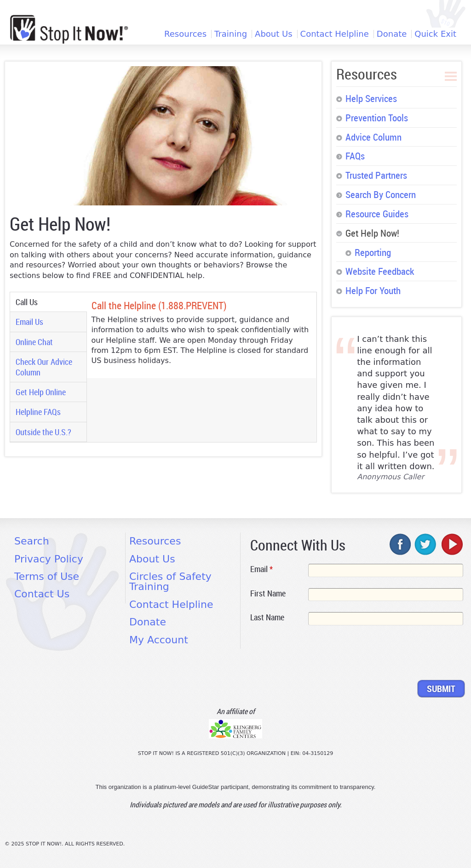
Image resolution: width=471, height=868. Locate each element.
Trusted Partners (376, 175)
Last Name (267, 617)
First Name (268, 593)
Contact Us (42, 594)
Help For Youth (373, 290)
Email (261, 569)
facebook (401, 544)
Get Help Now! (372, 233)
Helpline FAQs (38, 412)
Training (231, 34)
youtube (451, 544)
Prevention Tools (377, 118)
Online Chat (34, 342)
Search (32, 541)
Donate (392, 34)
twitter (426, 544)
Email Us (29, 322)
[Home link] (69, 29)
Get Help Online (41, 392)
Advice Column (373, 137)
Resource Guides (377, 214)
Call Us (45, 302)
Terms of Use (47, 576)
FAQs (355, 156)
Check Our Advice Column (44, 367)
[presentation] (320, 654)
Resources (185, 34)
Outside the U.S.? (43, 432)
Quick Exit (435, 34)
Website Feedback (380, 271)
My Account (159, 640)
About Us (274, 34)
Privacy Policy (49, 559)
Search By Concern (381, 194)
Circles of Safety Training (170, 582)
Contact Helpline (335, 34)
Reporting (373, 252)
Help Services (371, 98)
